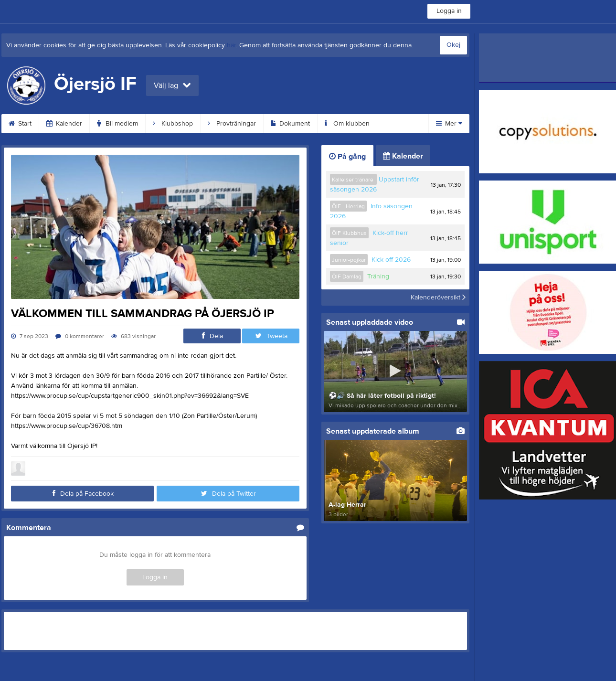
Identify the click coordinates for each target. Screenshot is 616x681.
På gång (347, 157)
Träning (378, 277)
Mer (449, 124)
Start (20, 124)
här (231, 45)
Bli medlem (117, 124)
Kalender (64, 124)
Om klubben (347, 124)
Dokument (290, 124)
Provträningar (232, 124)
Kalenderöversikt (438, 298)
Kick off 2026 (391, 260)
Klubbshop (173, 124)
